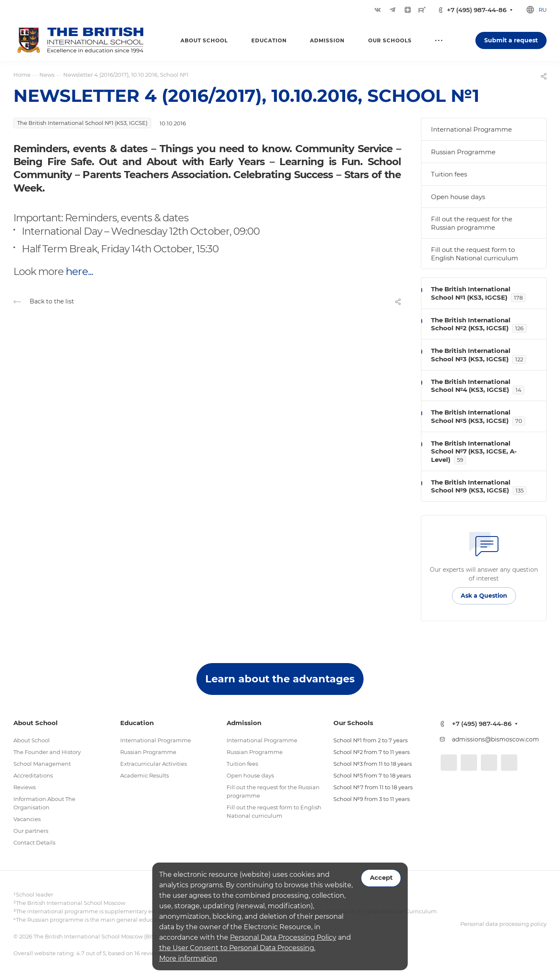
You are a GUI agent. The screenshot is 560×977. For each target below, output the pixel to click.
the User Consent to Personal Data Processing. (237, 948)
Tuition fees (449, 174)
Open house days (458, 197)
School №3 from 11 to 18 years (373, 764)
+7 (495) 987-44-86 (477, 10)
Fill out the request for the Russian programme (472, 223)
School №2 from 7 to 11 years (372, 752)
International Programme (471, 129)
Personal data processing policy (503, 924)
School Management (42, 764)
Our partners (31, 831)
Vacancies (27, 819)
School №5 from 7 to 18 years (372, 775)
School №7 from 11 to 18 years (373, 787)
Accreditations (33, 775)
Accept (381, 878)
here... (79, 271)
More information (188, 958)
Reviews (25, 787)
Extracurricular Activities (154, 764)
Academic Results (145, 775)
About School (32, 740)
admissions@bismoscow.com (495, 739)
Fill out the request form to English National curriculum (475, 254)
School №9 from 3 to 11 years (372, 799)
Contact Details (34, 842)
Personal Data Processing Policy (283, 937)
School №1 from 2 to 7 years (370, 740)
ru (543, 10)
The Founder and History (47, 752)
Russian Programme (463, 152)
